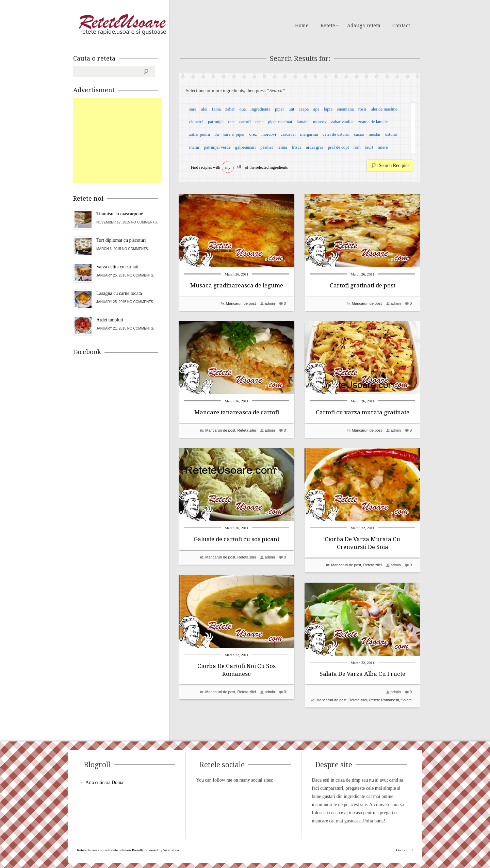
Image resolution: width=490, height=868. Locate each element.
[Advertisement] (124, 140)
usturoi (391, 134)
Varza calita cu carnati (117, 267)
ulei (204, 109)
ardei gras (315, 147)
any (227, 167)
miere (383, 147)
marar (194, 147)
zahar (230, 109)
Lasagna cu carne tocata (119, 293)
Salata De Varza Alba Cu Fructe (362, 674)
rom (357, 147)
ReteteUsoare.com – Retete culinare (122, 25)
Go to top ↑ (405, 850)
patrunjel (216, 122)
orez (253, 134)
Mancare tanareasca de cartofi (237, 412)
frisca (297, 147)
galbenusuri (246, 147)
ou (217, 134)
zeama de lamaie (373, 122)
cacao (359, 134)
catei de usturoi (336, 134)
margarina (309, 134)
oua (242, 109)
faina (216, 109)
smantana (345, 109)
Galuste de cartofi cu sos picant (236, 539)
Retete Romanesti (384, 700)
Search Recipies (394, 165)
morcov (320, 122)
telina (282, 147)
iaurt (369, 147)
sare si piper (234, 134)
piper (280, 109)
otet (231, 122)
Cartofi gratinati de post (363, 285)
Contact (401, 26)
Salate (406, 700)
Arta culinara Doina (104, 782)
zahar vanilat (342, 122)
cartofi (245, 122)
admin (270, 303)
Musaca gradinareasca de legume (237, 285)
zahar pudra (200, 134)
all (239, 167)
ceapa (304, 109)
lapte (328, 109)
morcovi (269, 134)
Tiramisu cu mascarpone (120, 214)
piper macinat (280, 122)
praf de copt (338, 147)
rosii (362, 109)
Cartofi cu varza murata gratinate (363, 412)
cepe (259, 122)
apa (316, 109)
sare (193, 109)
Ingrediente (260, 109)
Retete (328, 26)
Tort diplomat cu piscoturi (121, 240)
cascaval (288, 134)
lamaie (303, 122)
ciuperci (196, 122)
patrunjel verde (217, 147)
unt (291, 109)
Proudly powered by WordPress (156, 850)
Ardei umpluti (110, 320)
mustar (374, 134)
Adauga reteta (364, 26)
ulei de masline (384, 109)
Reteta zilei (246, 430)
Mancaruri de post (241, 303)
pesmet (267, 147)
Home (302, 26)
